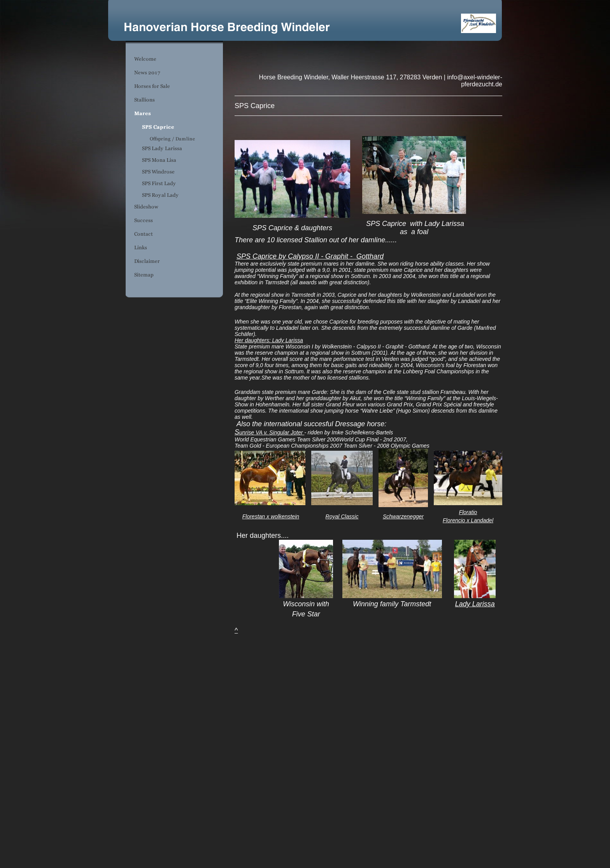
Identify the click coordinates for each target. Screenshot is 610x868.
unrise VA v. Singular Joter (271, 432)
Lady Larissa (475, 604)
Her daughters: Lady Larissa (269, 340)
